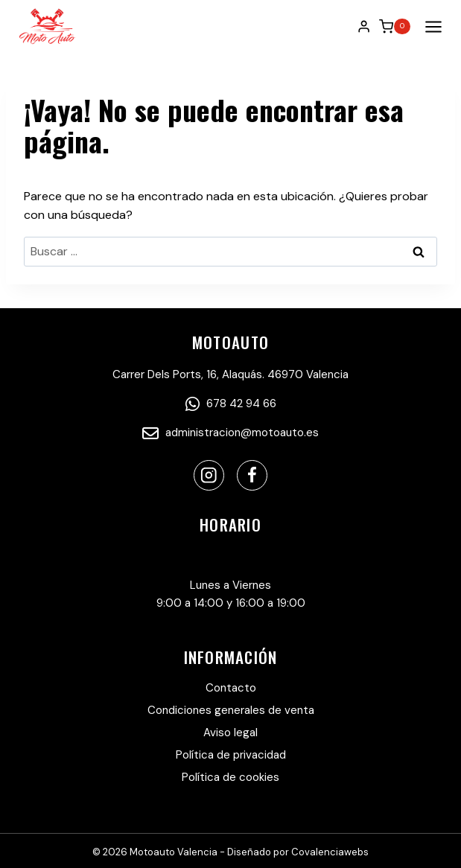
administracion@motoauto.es (230, 433)
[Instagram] (209, 475)
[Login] (364, 26)
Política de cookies (230, 777)
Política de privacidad (231, 755)
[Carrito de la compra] (395, 27)
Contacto (231, 688)
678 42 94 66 (231, 403)
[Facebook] (252, 475)
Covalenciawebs (330, 852)
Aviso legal (230, 733)
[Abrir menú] (430, 26)
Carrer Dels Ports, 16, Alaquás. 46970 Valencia (230, 374)
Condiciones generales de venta (231, 710)
